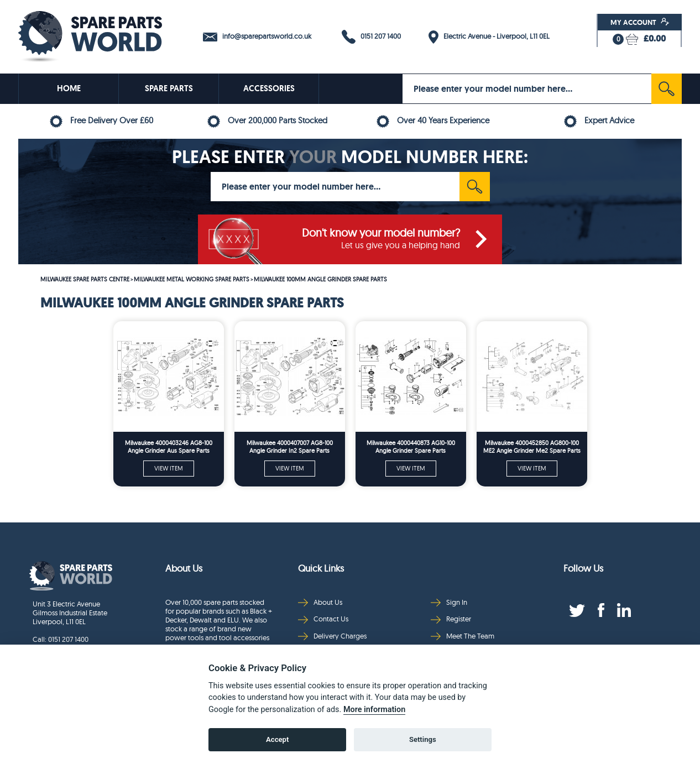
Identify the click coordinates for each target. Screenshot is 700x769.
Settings (423, 739)
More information (374, 710)
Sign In (449, 602)
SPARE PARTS (169, 88)
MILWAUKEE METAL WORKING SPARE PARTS (192, 279)
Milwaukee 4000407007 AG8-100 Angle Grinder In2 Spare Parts (290, 447)
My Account (640, 22)
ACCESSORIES (269, 88)
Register (451, 619)
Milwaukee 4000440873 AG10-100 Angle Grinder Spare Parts (411, 447)
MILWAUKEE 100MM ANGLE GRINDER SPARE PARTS (320, 279)
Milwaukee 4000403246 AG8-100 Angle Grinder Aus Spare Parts (169, 447)
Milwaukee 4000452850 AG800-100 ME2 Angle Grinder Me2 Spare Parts (532, 447)
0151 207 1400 (371, 37)
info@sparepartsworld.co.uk (257, 36)
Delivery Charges (332, 636)
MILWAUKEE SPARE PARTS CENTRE (85, 279)
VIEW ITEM (169, 468)
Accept (277, 739)
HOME (69, 88)
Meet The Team (463, 636)
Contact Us (323, 619)
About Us (320, 602)
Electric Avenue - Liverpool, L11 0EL (489, 37)
